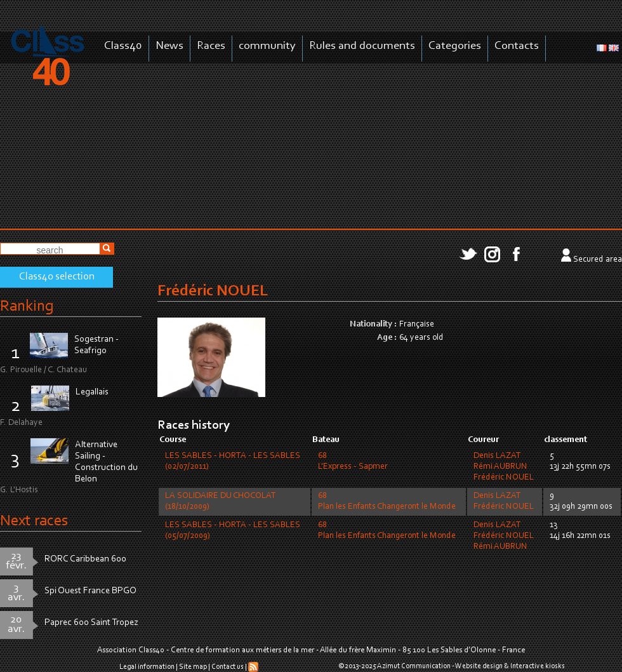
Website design (479, 666)
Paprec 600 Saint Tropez (91, 623)
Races (211, 46)
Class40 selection (57, 277)
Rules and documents (362, 46)
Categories (455, 46)
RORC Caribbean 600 (85, 559)
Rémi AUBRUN (500, 467)
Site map (193, 667)
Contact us (228, 667)
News (169, 46)
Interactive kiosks (538, 666)
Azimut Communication (414, 666)
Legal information (147, 667)
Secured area (598, 260)
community (267, 46)
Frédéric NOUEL (504, 478)
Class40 (123, 46)
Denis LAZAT (497, 456)
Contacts (517, 46)
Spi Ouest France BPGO (90, 591)
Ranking (27, 306)
